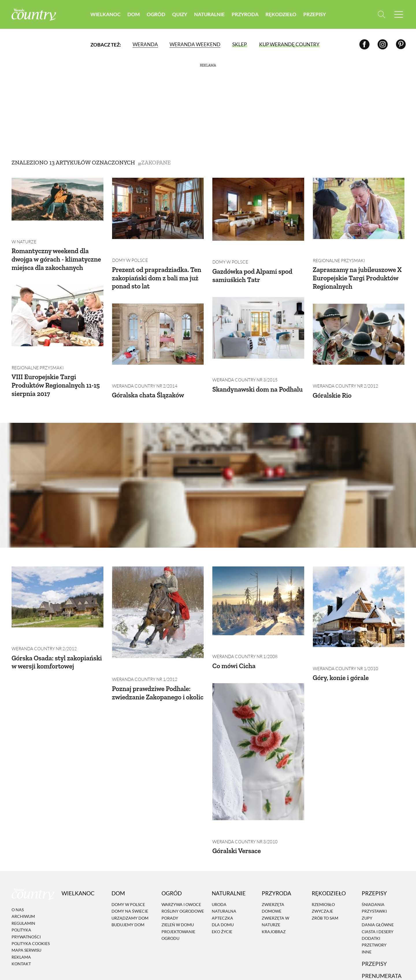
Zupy (367, 872)
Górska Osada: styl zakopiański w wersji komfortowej (43, 633)
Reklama (21, 911)
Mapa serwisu (26, 904)
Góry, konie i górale (342, 645)
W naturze (23, 229)
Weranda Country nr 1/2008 (243, 624)
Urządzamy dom (130, 872)
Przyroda (245, 14)
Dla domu (223, 879)
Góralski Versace (237, 804)
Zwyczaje (322, 865)
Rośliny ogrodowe (183, 865)
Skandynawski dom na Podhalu (246, 367)
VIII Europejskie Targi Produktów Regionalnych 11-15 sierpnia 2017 (57, 367)
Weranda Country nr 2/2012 (343, 360)
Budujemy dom (128, 879)
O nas (18, 863)
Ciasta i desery (378, 885)
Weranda (145, 45)
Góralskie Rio (333, 369)
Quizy (180, 14)
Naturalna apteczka (224, 868)
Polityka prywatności (26, 887)
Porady (170, 872)
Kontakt (21, 917)
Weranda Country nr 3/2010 (243, 795)
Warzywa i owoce (181, 858)
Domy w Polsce (129, 247)
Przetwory (374, 899)
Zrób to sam (325, 872)
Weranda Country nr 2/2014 (143, 360)
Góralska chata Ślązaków (150, 369)
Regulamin (23, 877)
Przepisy (315, 14)
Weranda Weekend (195, 45)
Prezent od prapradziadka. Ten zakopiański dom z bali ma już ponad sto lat (153, 265)
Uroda (219, 858)
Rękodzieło (281, 14)
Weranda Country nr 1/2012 (143, 646)
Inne (367, 906)
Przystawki (374, 865)
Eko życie (222, 885)
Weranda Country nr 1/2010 (343, 636)
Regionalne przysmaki (337, 247)
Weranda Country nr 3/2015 (243, 354)
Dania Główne (378, 879)
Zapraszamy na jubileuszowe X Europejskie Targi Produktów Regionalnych (356, 265)
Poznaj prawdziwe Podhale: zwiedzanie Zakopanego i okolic (153, 664)
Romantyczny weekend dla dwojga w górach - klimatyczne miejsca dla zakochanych (52, 250)
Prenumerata (382, 930)
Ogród (156, 14)
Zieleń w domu (178, 879)
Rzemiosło (323, 858)
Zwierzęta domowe (273, 862)
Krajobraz (274, 885)
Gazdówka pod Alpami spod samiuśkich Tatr (254, 262)
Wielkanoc (105, 14)
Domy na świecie (130, 865)
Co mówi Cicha (235, 632)
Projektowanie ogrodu (178, 889)
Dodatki (371, 892)
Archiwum (23, 870)
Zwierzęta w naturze (275, 875)
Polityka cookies (31, 897)
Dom (134, 14)
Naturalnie (209, 14)
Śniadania (373, 858)
